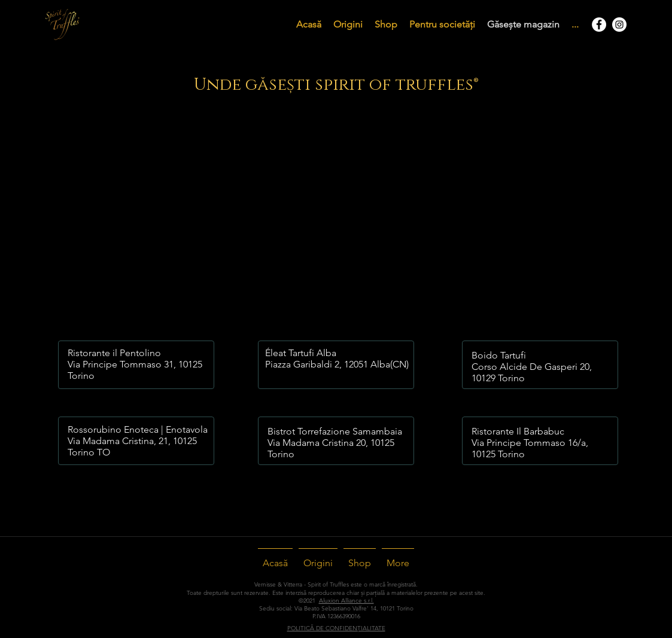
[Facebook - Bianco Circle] (599, 25)
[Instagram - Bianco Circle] (619, 25)
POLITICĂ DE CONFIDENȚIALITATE (336, 628)
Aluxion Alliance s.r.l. (346, 601)
